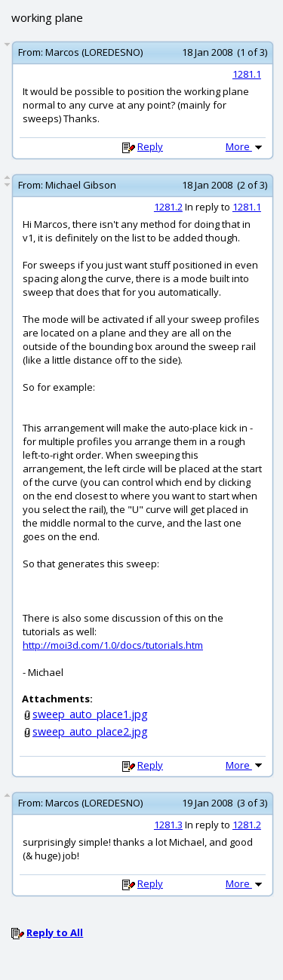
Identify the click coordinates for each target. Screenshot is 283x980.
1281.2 (168, 207)
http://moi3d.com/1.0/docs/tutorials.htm (113, 645)
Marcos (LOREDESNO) (94, 52)
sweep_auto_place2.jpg (90, 731)
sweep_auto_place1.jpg (90, 714)
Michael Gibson (81, 185)
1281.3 (168, 825)
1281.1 (247, 74)
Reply (150, 146)
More (245, 146)
